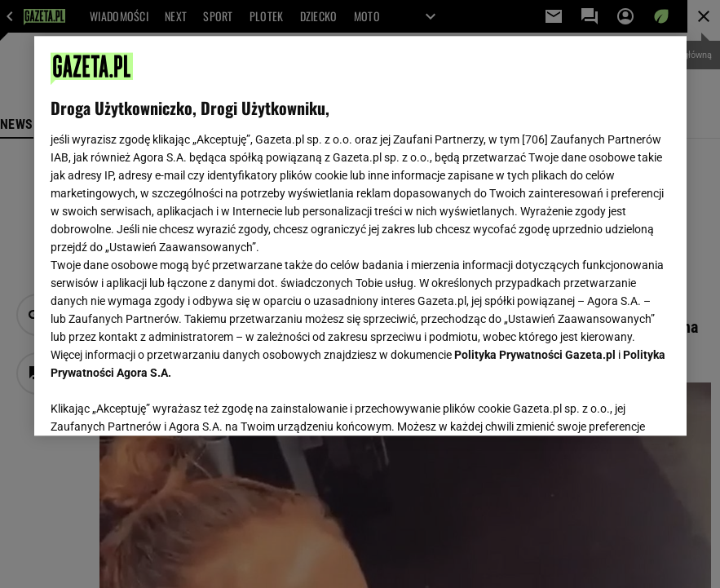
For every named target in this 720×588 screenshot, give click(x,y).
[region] (360, 236)
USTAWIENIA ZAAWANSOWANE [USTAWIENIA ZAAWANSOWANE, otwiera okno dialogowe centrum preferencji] (157, 403)
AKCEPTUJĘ (614, 404)
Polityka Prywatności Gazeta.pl (535, 355)
